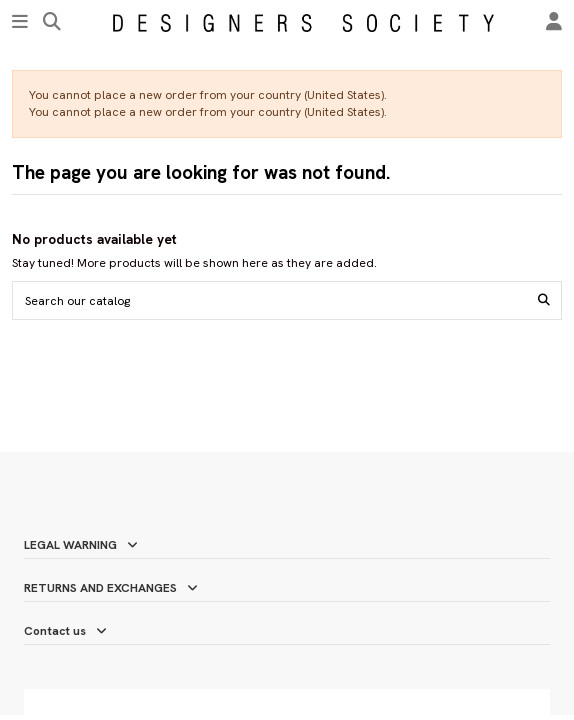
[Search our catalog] (544, 300)
